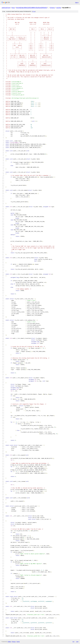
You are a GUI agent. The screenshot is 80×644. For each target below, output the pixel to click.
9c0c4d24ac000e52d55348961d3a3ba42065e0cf (32, 8)
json (77, 642)
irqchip (59, 8)
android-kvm (6, 8)
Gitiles (9, 642)
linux (13, 8)
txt (73, 642)
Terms (18, 642)
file (34, 11)
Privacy (14, 642)
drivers (52, 8)
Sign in (77, 2)
